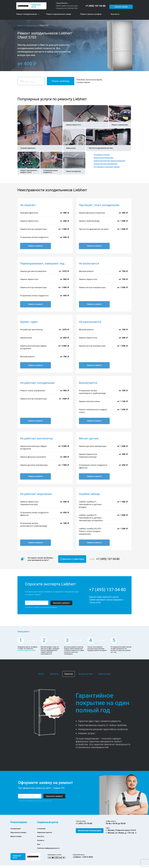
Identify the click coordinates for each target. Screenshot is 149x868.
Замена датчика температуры (105, 164)
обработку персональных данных (46, 607)
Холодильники (17, 828)
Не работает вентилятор (36, 438)
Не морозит (28, 205)
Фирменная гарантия (47, 832)
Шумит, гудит (29, 322)
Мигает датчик (89, 438)
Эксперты (41, 840)
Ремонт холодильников (27, 25)
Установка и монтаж (102, 155)
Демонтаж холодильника (103, 158)
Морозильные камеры (20, 832)
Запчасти (54, 674)
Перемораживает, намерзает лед (42, 264)
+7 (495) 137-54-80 (96, 6)
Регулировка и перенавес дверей (107, 167)
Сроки (41, 674)
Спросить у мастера (72, 559)
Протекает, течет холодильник (99, 205)
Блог (39, 844)
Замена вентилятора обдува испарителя (109, 161)
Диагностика (105, 674)
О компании (42, 828)
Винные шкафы (17, 836)
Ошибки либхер (89, 494)
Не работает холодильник (37, 383)
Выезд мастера (86, 674)
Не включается (89, 264)
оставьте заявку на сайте (26, 650)
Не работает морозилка (36, 494)
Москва (64, 3)
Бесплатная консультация (90, 831)
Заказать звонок (121, 6)
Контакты (41, 836)
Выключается (88, 383)
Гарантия (69, 674)
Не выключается (90, 322)
